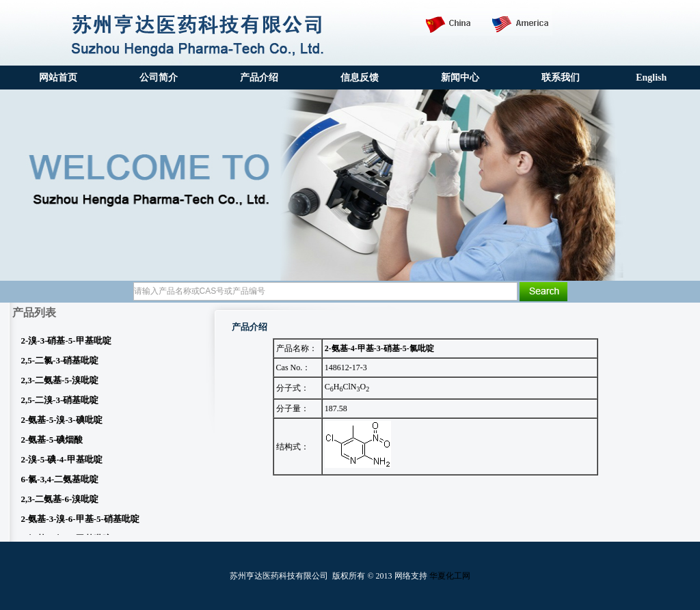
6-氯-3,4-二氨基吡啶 (60, 482)
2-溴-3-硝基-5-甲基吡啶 (66, 343)
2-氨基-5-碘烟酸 (52, 442)
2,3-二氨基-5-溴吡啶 (60, 383)
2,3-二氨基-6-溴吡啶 (60, 502)
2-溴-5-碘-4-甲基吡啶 (62, 462)
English (651, 78)
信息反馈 (360, 78)
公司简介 (159, 78)
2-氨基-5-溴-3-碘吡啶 (62, 422)
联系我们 (561, 78)
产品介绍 (259, 78)
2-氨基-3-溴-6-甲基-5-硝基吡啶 (80, 522)
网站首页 (58, 78)
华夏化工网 (450, 576)
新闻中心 (460, 78)
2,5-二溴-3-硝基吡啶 (60, 403)
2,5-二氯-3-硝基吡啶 (60, 363)
